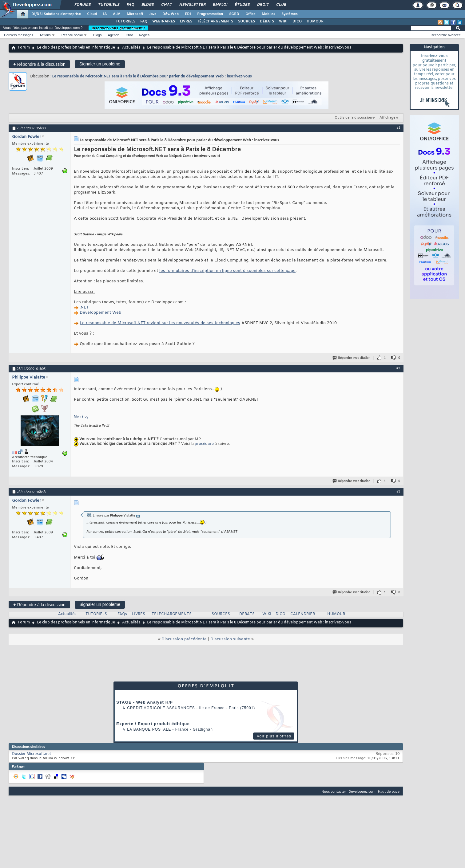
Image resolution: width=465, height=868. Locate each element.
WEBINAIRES (164, 22)
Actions (45, 35)
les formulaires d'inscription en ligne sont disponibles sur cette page (227, 271)
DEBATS (247, 614)
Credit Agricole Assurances (161, 708)
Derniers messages (19, 35)
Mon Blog (81, 417)
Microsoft (135, 14)
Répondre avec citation (352, 358)
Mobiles (268, 14)
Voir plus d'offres (274, 736)
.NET (84, 307)
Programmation (210, 14)
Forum (24, 48)
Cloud (92, 14)
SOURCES (246, 22)
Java (153, 14)
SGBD (234, 14)
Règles (144, 35)
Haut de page (389, 791)
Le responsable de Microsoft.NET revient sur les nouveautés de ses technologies (160, 323)
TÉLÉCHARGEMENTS (215, 22)
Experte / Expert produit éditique (153, 724)
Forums (82, 5)
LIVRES (186, 22)
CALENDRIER (303, 614)
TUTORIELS (125, 22)
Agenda (113, 35)
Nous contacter (334, 791)
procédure (205, 444)
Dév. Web (171, 14)
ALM (117, 14)
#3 (398, 491)
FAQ (130, 5)
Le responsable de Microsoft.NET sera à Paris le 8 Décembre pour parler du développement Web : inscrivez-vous (152, 76)
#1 (398, 128)
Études (242, 5)
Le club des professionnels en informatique (76, 48)
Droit (263, 5)
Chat (166, 5)
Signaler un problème (100, 64)
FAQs (122, 614)
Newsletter (192, 5)
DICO (297, 22)
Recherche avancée (446, 35)
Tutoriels (108, 5)
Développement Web (100, 313)
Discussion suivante (230, 639)
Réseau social (72, 35)
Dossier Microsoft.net (32, 754)
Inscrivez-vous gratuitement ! (118, 28)
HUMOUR (315, 22)
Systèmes (290, 14)
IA (105, 14)
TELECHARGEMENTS (172, 614)
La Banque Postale (149, 729)
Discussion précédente (184, 639)
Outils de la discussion (353, 118)
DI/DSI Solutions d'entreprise (56, 14)
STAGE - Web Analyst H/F (145, 702)
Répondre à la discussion (39, 64)
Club (281, 5)
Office (250, 14)
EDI (188, 14)
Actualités (131, 48)
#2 (398, 368)
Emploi (220, 5)
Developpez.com (362, 791)
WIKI (283, 22)
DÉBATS (267, 22)
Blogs (147, 5)
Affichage (387, 118)
